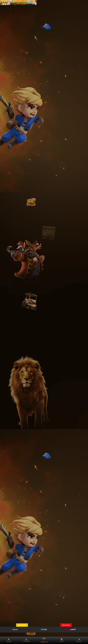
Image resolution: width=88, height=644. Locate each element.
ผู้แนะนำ (79, 641)
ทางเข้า (62, 641)
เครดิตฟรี (73, 630)
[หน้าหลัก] (9, 639)
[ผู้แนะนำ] (79, 639)
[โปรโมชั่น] (26, 639)
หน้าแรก (15, 630)
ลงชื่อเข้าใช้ (44, 642)
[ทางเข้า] (62, 639)
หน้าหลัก (9, 641)
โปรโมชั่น (44, 630)
